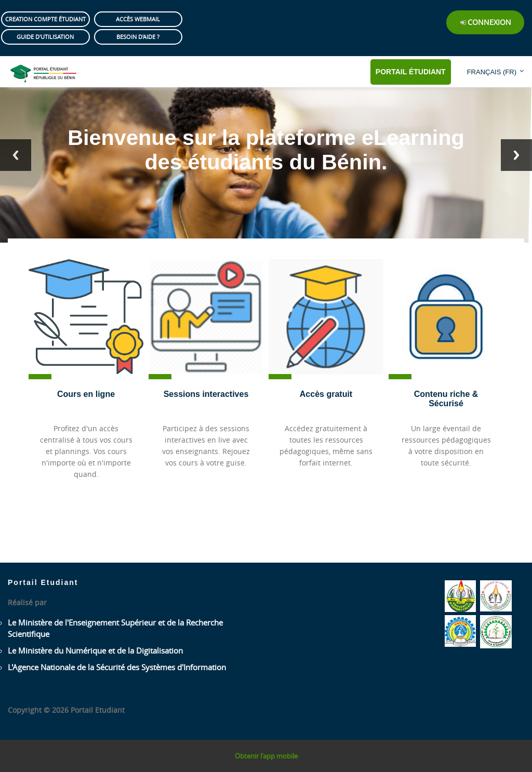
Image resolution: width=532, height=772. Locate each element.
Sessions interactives (206, 394)
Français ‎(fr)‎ (492, 72)
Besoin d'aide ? (138, 37)
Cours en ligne (86, 394)
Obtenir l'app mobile (266, 756)
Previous (16, 155)
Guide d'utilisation (45, 37)
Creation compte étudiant (45, 19)
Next (516, 155)
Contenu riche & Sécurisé (446, 399)
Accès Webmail (138, 19)
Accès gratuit (326, 394)
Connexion (489, 22)
